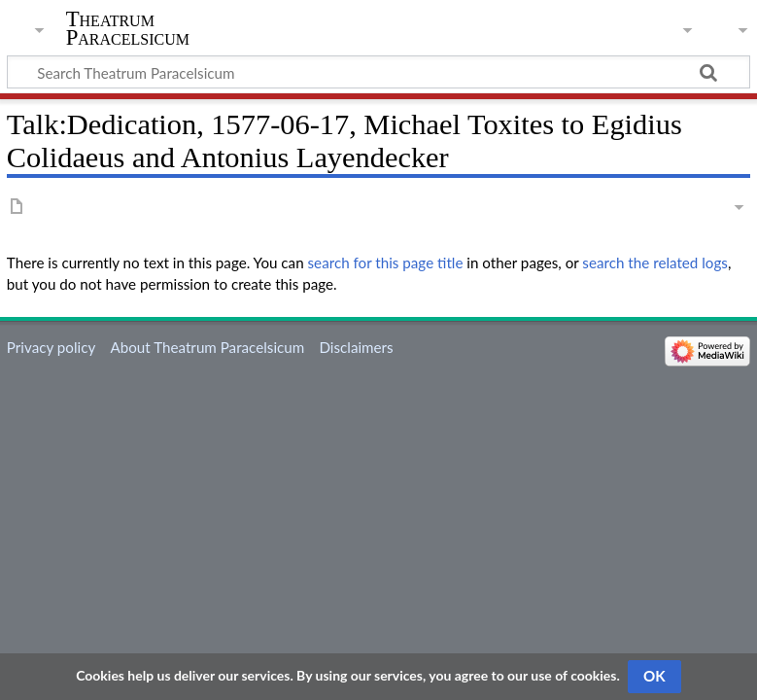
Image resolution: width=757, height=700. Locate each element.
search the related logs (655, 262)
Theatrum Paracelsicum (128, 28)
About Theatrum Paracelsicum (207, 347)
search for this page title (386, 262)
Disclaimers (356, 347)
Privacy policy (51, 347)
